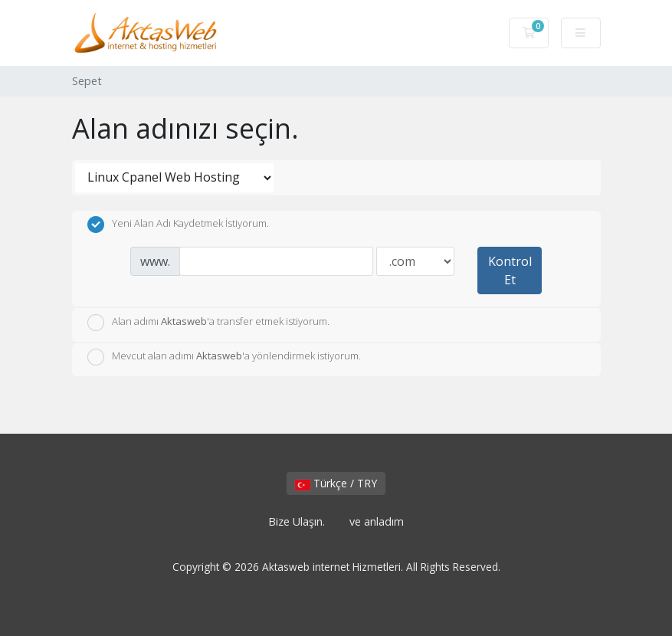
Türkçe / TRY (336, 483)
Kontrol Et (510, 270)
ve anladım (377, 521)
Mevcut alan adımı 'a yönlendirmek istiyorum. (224, 357)
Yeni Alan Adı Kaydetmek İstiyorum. (178, 225)
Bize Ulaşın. (297, 521)
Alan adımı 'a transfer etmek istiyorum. (208, 323)
